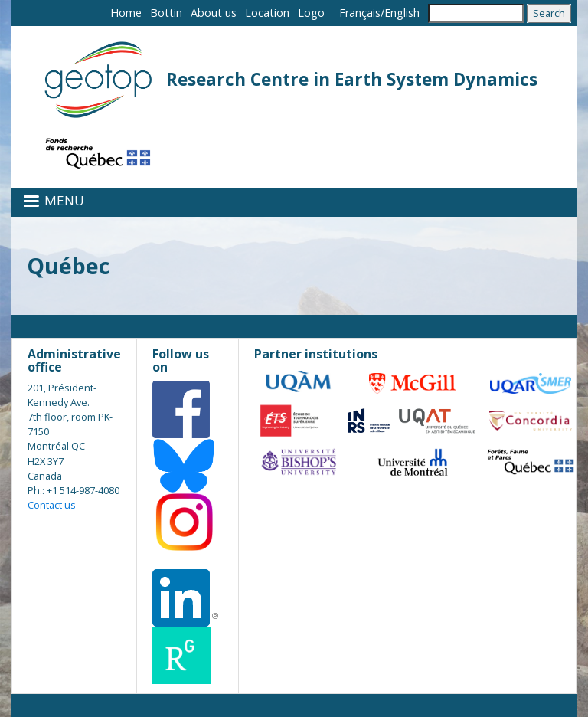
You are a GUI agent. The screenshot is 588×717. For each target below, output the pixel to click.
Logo (311, 13)
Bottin (166, 13)
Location (267, 13)
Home (126, 13)
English (402, 13)
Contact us (52, 505)
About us (214, 13)
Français (360, 13)
